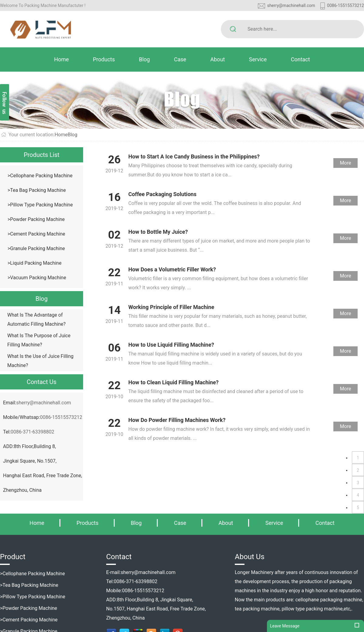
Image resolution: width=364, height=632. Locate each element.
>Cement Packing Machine (36, 234)
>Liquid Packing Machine (35, 263)
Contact (300, 59)
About (217, 59)
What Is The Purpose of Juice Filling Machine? (39, 340)
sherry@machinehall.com (291, 5)
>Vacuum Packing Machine (37, 278)
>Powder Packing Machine (36, 219)
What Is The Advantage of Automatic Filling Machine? (36, 319)
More (346, 163)
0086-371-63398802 (32, 432)
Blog (144, 59)
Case (180, 59)
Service (258, 59)
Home (61, 59)
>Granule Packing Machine (36, 248)
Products (104, 59)
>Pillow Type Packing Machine (40, 205)
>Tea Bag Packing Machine (37, 190)
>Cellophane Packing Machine (40, 176)
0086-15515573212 (345, 5)
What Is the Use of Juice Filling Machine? (40, 361)
